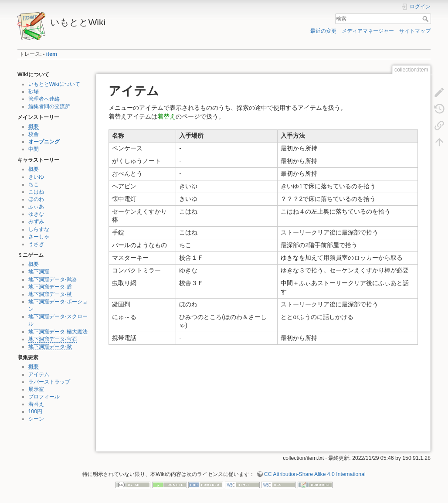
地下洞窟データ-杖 (50, 294)
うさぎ (36, 244)
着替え (36, 404)
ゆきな (36, 214)
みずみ (36, 221)
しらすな (39, 229)
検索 (426, 19)
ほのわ (36, 199)
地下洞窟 (39, 272)
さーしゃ (39, 237)
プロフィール (44, 397)
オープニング (44, 142)
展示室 (36, 389)
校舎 (34, 134)
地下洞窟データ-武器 (53, 279)
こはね (36, 192)
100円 (35, 411)
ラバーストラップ (49, 382)
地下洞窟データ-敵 (50, 347)
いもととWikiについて (54, 84)
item (52, 54)
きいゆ (36, 177)
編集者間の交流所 (49, 106)
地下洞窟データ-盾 (50, 287)
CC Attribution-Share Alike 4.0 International (315, 474)
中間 (34, 149)
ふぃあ (36, 207)
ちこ (34, 184)
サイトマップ (415, 31)
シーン (36, 419)
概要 (34, 126)
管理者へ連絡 (44, 99)
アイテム (39, 374)
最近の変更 (323, 31)
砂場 (34, 92)
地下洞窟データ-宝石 (53, 339)
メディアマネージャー (368, 31)
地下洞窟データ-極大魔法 (58, 332)
